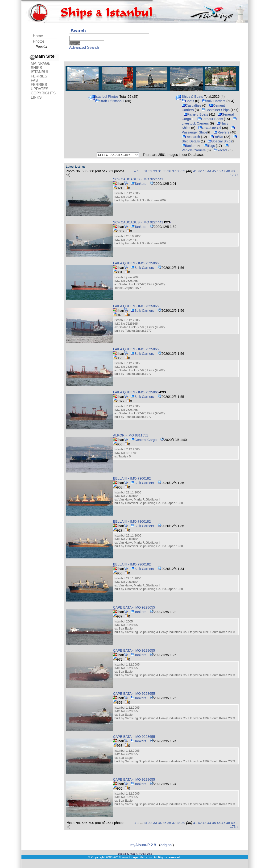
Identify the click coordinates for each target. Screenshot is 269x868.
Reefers (221, 132)
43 (204, 171)
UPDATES (40, 89)
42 (200, 171)
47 (223, 171)
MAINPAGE (41, 63)
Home (38, 36)
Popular (42, 47)
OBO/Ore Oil (210, 128)
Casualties (192, 105)
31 (146, 171)
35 (165, 171)
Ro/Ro (217, 137)
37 (174, 171)
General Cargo (144, 440)
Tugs (209, 146)
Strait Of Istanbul (110, 101)
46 (219, 171)
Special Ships (222, 141)
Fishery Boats (196, 114)
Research (191, 137)
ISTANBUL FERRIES (40, 74)
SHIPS (37, 68)
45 (214, 171)
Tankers (191, 146)
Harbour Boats (210, 119)
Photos (39, 41)
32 (150, 171)
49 (233, 171)
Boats (188, 101)
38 (179, 171)
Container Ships (215, 110)
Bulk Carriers (214, 101)
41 (195, 171)
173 (233, 175)
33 (155, 171)
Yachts (221, 150)
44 (209, 171)
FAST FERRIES (39, 83)
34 (160, 171)
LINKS (36, 97)
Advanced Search (84, 47)
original (166, 845)
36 (169, 171)
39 (183, 171)
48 (228, 171)
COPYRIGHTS (43, 93)
